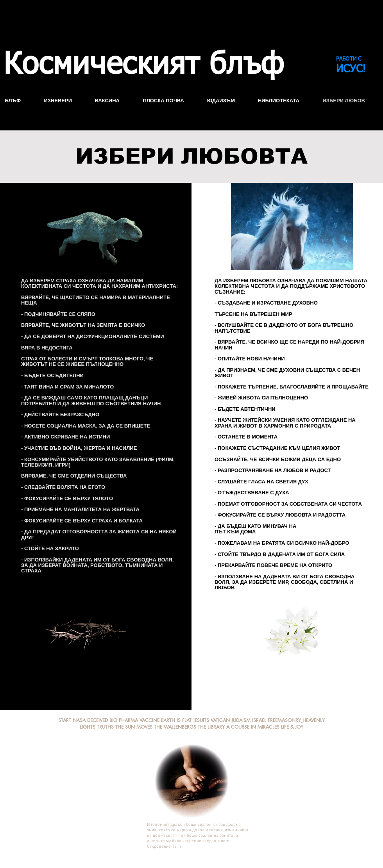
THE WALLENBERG (174, 727)
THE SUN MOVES (134, 727)
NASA (79, 720)
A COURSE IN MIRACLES (253, 727)
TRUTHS (105, 727)
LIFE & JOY (292, 727)
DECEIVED (98, 720)
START (65, 720)
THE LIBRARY (211, 727)
